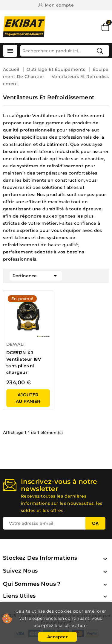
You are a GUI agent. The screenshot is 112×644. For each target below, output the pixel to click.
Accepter (57, 637)
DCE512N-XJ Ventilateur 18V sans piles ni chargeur (24, 362)
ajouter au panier (28, 398)
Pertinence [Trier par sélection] (36, 275)
